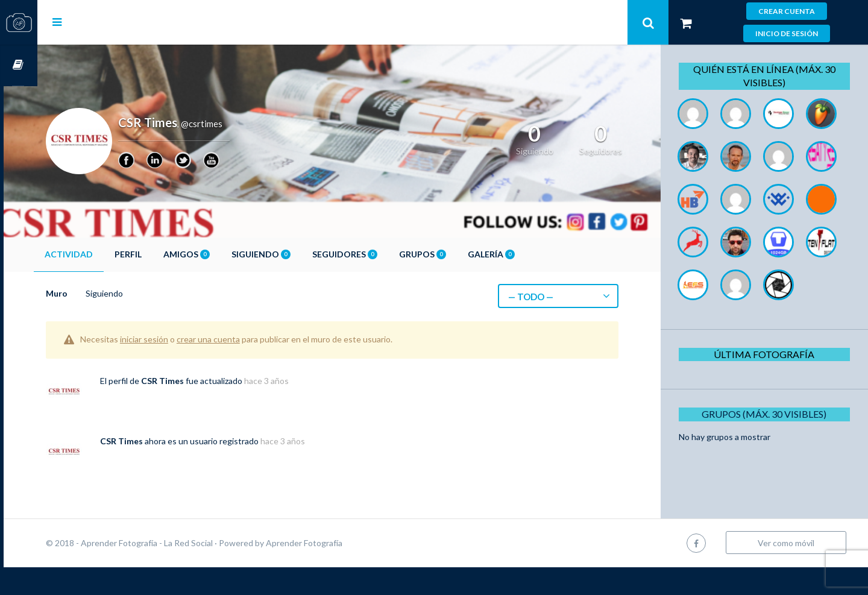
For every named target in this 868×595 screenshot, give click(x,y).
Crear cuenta (787, 11)
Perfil (162, 254)
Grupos (456, 254)
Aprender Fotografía (338, 571)
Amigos (220, 254)
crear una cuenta (242, 339)
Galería (525, 254)
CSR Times (196, 381)
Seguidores (379, 254)
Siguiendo (295, 254)
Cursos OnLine (19, 65)
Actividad (102, 254)
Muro (90, 293)
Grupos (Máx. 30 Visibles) (768, 499)
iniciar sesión (178, 339)
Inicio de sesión (787, 33)
